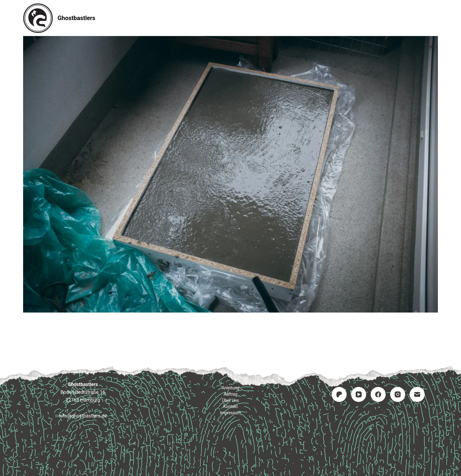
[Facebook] (378, 394)
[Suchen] (436, 18)
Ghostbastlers (77, 18)
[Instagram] (398, 394)
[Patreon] (339, 394)
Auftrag (231, 18)
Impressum (307, 18)
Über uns (231, 400)
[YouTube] (359, 394)
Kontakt (267, 18)
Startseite (153, 18)
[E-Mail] (417, 394)
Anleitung (193, 18)
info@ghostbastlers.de (83, 416)
